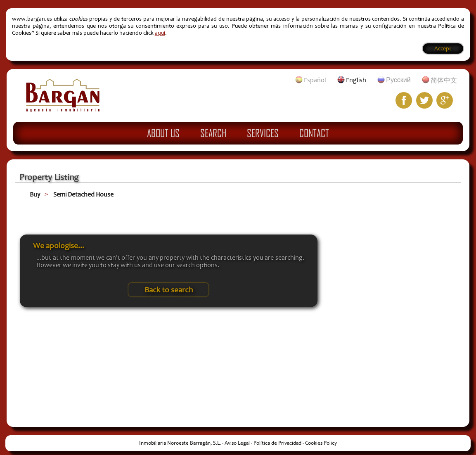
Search (213, 133)
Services (263, 133)
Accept (443, 49)
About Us (163, 133)
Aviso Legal (237, 443)
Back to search (169, 290)
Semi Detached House (83, 194)
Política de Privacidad (277, 443)
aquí (160, 33)
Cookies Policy (321, 443)
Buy (35, 194)
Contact (314, 133)
